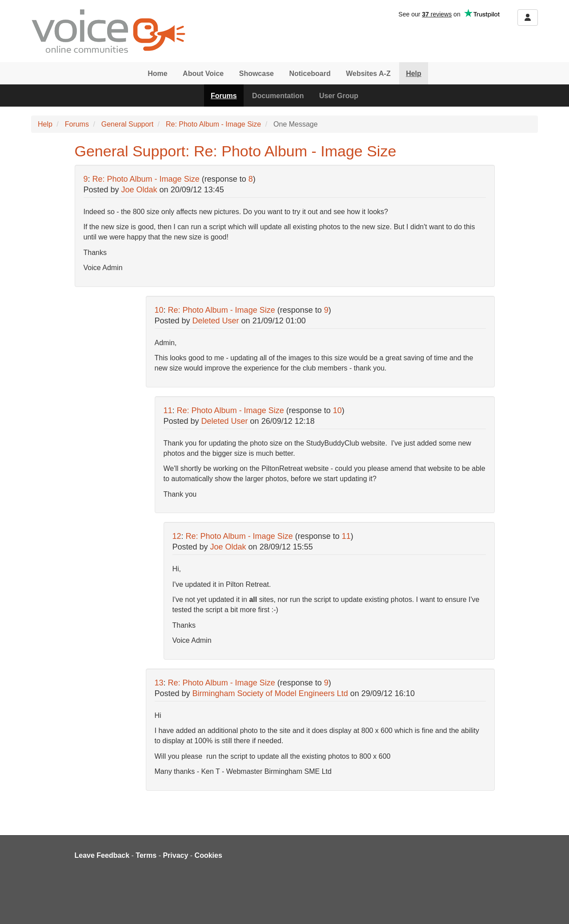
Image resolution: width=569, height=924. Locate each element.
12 (177, 536)
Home (157, 74)
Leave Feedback (102, 855)
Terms (146, 855)
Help (414, 74)
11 (168, 410)
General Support (127, 124)
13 (159, 683)
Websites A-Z (368, 74)
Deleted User (216, 321)
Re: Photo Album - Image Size (213, 124)
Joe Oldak (139, 190)
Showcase (256, 74)
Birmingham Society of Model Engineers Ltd (270, 693)
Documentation (278, 96)
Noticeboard (310, 74)
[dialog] (552, 906)
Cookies (208, 855)
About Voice (203, 74)
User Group (339, 96)
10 (159, 310)
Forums (224, 96)
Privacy (175, 855)
